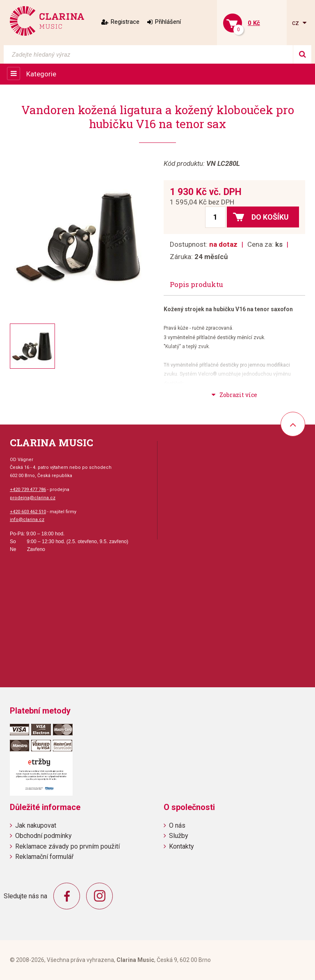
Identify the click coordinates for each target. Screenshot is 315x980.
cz (296, 23)
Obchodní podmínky (43, 836)
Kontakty (181, 846)
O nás (177, 825)
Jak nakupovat (36, 825)
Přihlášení (168, 22)
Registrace (125, 22)
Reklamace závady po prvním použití (67, 846)
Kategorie (41, 74)
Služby (179, 836)
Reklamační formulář (44, 857)
